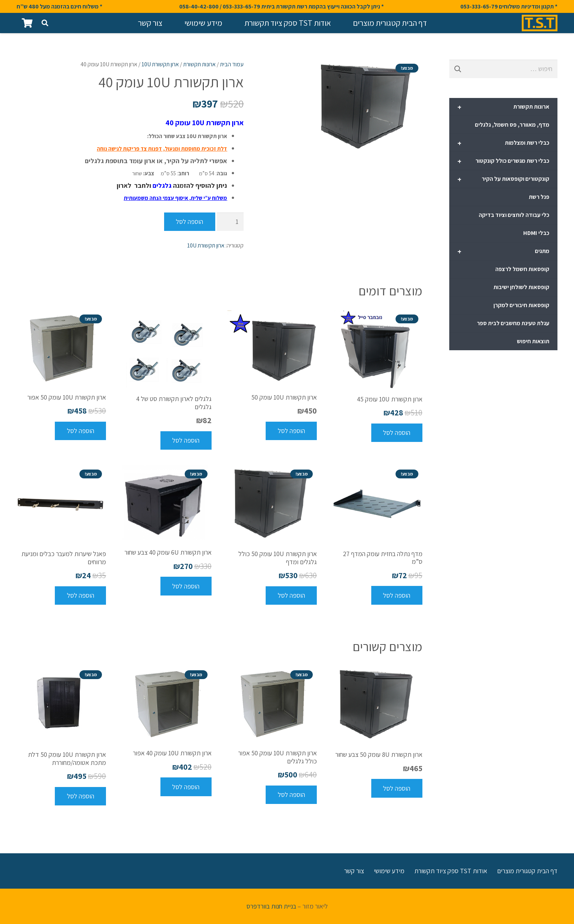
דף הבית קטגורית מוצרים (527, 871)
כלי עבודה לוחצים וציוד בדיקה (514, 215)
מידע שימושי (389, 871)
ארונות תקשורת (199, 64)
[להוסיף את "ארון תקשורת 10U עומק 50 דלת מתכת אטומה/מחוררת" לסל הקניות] (80, 796)
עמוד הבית (232, 64)
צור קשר (354, 871)
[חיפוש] (45, 23)
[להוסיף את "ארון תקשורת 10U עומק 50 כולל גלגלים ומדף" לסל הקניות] (291, 595)
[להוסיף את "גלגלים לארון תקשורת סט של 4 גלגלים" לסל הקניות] (186, 440)
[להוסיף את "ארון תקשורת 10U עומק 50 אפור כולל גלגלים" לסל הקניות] (291, 795)
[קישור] (540, 23)
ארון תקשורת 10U (160, 64)
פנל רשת (539, 197)
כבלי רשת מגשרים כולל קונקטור (503, 161)
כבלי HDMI (536, 233)
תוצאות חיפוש (533, 341)
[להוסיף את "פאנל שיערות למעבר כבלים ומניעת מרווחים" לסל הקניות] (80, 595)
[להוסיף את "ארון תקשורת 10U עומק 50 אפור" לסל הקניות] (80, 431)
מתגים (503, 252)
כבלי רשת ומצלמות (503, 143)
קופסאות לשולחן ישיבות (521, 287)
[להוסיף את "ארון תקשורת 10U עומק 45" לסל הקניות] (397, 433)
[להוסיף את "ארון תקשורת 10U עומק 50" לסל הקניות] (291, 431)
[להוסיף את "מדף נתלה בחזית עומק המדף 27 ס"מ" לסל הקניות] (397, 595)
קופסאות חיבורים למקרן (521, 305)
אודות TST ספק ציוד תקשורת (451, 871)
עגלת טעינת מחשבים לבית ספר (513, 323)
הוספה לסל (189, 222)
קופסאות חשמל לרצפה (522, 269)
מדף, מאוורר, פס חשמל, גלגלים (512, 125)
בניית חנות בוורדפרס (271, 906)
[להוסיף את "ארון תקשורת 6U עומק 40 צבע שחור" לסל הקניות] (186, 586)
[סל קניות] (27, 23)
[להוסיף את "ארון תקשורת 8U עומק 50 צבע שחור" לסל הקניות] (397, 788)
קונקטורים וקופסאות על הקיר (503, 179)
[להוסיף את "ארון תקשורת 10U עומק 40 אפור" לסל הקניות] (186, 787)
